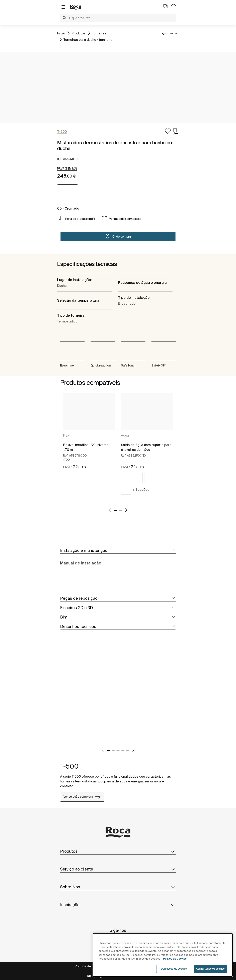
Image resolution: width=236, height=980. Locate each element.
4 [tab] (123, 750)
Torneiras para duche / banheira (88, 39)
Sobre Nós (118, 887)
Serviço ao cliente (118, 869)
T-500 (69, 766)
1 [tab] (116, 510)
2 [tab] (120, 510)
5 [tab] (128, 750)
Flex (66, 435)
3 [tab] (118, 750)
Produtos (79, 33)
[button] (65, 18)
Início (61, 33)
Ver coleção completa (82, 797)
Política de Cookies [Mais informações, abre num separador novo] (175, 959)
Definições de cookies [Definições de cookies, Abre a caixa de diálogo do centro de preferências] (174, 969)
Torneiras (99, 33)
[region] (163, 955)
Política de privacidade (92, 966)
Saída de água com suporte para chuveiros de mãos (146, 447)
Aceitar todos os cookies (210, 969)
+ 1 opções (141, 490)
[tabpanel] (89, 436)
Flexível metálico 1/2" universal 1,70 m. (86, 447)
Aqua (125, 435)
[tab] (118, 551)
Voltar (173, 33)
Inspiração (118, 905)
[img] (126, 478)
